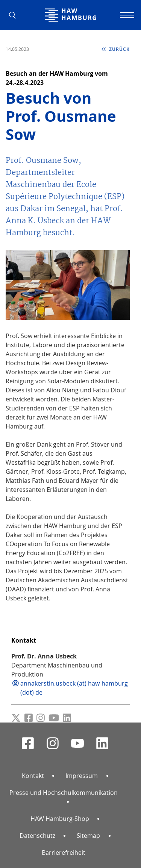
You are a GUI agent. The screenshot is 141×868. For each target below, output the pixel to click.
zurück (119, 49)
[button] (15, 15)
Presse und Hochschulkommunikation (64, 793)
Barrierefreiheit (64, 853)
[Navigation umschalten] (126, 15)
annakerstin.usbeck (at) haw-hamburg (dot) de (74, 688)
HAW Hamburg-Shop (60, 819)
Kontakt (33, 776)
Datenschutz (37, 836)
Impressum (82, 776)
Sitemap (88, 836)
